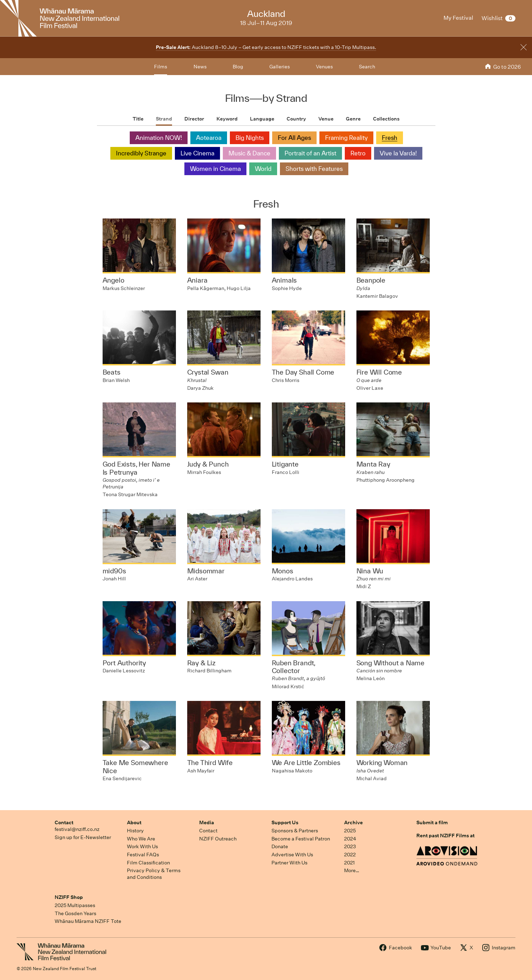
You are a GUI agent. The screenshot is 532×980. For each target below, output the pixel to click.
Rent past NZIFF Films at (445, 836)
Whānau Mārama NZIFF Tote (88, 921)
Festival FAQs (143, 855)
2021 (349, 863)
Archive (353, 822)
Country (296, 119)
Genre (353, 119)
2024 (350, 839)
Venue (326, 119)
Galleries (280, 67)
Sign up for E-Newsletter (83, 837)
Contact (64, 822)
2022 (350, 855)
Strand (164, 119)
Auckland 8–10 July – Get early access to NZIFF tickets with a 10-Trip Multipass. (266, 47)
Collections (386, 119)
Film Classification (148, 863)
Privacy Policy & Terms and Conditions (154, 874)
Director (194, 119)
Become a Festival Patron (301, 839)
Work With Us (142, 846)
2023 (350, 846)
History (135, 831)
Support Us (285, 822)
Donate (280, 846)
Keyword (227, 119)
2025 (350, 831)
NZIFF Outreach (218, 839)
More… (352, 870)
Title (138, 119)
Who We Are (141, 839)
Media (207, 822)
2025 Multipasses (75, 905)
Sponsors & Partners (295, 831)
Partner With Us (289, 863)
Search (367, 67)
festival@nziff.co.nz (77, 829)
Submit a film (432, 822)
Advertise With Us (292, 855)
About (134, 822)
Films (161, 67)
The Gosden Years (75, 913)
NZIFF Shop (69, 897)
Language (262, 119)
